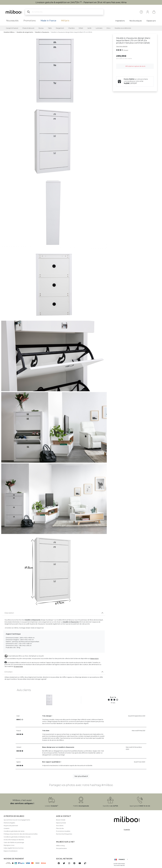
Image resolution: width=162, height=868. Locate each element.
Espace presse (61, 823)
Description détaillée (122, 46)
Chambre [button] (71, 28)
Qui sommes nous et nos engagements (17, 820)
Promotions (30, 21)
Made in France (48, 21)
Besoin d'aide (61, 820)
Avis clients (60, 826)
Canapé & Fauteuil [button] (12, 28)
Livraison (7, 828)
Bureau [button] (41, 28)
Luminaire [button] (99, 28)
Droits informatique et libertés (14, 840)
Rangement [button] (60, 28)
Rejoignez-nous (9, 845)
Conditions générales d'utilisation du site (17, 837)
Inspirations (120, 21)
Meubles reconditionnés (123, 28)
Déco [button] (109, 28)
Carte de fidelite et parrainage (14, 842)
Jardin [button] (89, 28)
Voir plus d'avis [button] (81, 776)
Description (9, 613)
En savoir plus (18, 666)
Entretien (9, 672)
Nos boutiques (136, 21)
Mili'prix (65, 21)
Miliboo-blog (60, 846)
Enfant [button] (81, 28)
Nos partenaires (61, 848)
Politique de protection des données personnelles (21, 834)
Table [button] (50, 28)
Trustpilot (127, 830)
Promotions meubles (63, 831)
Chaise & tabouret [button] (28, 28)
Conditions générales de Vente (14, 831)
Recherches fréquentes (64, 834)
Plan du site (60, 828)
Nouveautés (12, 21)
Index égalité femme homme (14, 848)
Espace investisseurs (11, 851)
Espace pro (151, 21)
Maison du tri (94, 659)
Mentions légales (9, 823)
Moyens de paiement (11, 826)
